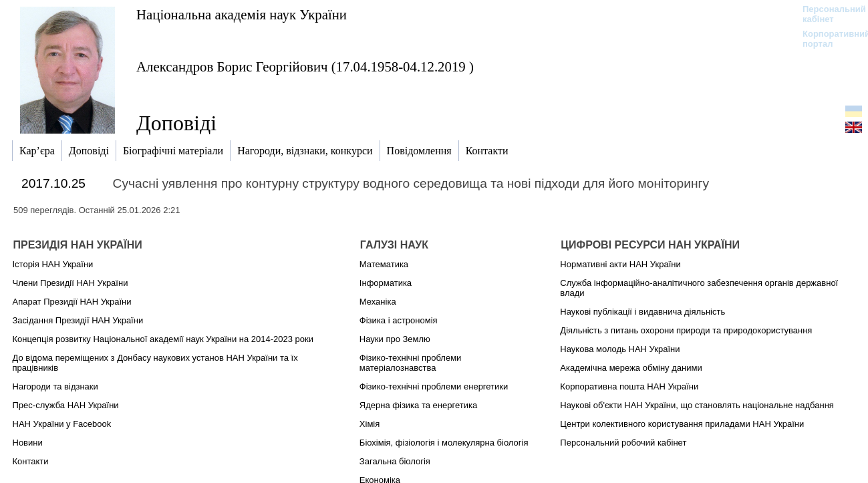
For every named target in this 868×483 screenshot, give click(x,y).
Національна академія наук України (242, 14)
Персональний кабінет (828, 14)
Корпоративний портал (828, 39)
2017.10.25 (53, 183)
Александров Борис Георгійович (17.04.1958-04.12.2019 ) (305, 66)
